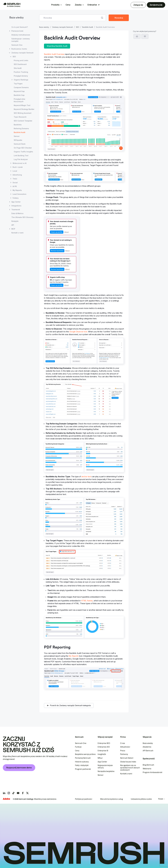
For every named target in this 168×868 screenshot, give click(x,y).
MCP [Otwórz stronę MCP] (13, 229)
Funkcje (78, 747)
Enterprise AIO (104, 747)
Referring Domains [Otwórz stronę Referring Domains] (21, 128)
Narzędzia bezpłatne (106, 771)
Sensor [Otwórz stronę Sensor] (17, 136)
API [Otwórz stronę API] (13, 225)
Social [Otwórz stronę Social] (15, 183)
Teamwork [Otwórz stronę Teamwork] (16, 210)
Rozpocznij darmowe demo (19, 768)
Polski (161, 799)
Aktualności (125, 747)
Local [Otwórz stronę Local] (15, 171)
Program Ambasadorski (152, 772)
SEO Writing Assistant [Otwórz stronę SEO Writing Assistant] (23, 113)
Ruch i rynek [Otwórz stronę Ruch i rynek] (18, 167)
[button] (145, 36)
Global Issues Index (128, 762)
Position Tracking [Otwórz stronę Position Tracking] (21, 72)
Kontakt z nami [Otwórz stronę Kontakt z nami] (17, 233)
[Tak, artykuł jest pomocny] (137, 36)
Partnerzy (124, 754)
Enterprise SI (103, 751)
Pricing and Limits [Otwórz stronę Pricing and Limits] (21, 60)
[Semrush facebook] (23, 793)
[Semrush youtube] (18, 793)
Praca (123, 751)
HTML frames (87, 601)
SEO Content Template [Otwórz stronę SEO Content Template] (23, 121)
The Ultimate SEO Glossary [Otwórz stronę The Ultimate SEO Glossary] (22, 217)
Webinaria (147, 769)
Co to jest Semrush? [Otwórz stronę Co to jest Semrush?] (20, 27)
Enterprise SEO (104, 743)
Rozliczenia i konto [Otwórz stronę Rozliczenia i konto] (19, 49)
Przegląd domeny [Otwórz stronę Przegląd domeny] (21, 76)
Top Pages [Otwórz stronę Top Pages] (18, 84)
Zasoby (78, 5)
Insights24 (102, 754)
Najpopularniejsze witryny (105, 767)
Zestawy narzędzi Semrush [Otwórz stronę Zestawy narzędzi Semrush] (22, 53)
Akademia (147, 747)
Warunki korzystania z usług (111, 799)
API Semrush (148, 751)
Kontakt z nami (126, 774)
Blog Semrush (148, 765)
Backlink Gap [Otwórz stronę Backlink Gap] (19, 95)
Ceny (68, 5)
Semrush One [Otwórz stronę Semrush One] (17, 45)
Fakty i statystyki (82, 765)
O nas (123, 743)
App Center (102, 762)
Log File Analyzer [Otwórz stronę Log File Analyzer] (21, 159)
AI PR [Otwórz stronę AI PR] (15, 186)
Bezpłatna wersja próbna (85, 754)
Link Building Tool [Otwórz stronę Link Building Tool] (21, 156)
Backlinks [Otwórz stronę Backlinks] (18, 125)
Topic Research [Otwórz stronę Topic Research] (20, 117)
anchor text (86, 477)
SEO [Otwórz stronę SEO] (14, 57)
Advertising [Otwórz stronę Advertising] (17, 175)
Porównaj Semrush (83, 758)
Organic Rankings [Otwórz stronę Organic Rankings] (21, 80)
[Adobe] (6, 799)
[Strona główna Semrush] (12, 5)
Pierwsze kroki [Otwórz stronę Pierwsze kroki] (17, 31)
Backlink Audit (88, 27)
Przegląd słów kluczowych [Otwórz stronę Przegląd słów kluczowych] (19, 100)
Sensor (101, 775)
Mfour (100, 758)
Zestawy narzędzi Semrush (63, 27)
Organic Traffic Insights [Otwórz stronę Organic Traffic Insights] (23, 152)
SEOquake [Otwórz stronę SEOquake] (18, 140)
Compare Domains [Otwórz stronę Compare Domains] (21, 87)
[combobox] (70, 18)
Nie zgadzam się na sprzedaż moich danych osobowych (130, 768)
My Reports (74, 656)
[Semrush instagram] (9, 793)
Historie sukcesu (82, 762)
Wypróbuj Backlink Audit (57, 46)
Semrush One (81, 743)
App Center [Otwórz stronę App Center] (16, 202)
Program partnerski (83, 769)
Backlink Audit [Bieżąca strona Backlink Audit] (20, 132)
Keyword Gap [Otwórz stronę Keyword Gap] (19, 91)
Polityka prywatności (84, 799)
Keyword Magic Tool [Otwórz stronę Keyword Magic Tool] (22, 105)
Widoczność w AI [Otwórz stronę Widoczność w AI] (20, 163)
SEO (78, 27)
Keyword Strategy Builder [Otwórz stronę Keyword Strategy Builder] (24, 109)
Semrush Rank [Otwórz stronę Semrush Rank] (20, 144)
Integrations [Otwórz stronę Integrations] (16, 206)
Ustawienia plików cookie (141, 799)
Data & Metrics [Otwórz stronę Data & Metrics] (17, 213)
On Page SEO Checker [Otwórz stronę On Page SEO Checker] (23, 148)
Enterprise (92, 5)
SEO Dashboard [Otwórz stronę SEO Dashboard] (20, 64)
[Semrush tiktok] (13, 793)
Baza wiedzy (16, 18)
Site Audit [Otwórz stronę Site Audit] (18, 68)
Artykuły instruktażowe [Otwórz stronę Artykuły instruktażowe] (21, 35)
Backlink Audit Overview (54, 54)
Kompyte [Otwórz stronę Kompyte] (15, 221)
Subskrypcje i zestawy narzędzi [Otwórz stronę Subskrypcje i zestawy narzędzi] (21, 40)
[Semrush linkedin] (4, 793)
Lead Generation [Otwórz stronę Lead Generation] (19, 194)
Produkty (55, 5)
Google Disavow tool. (78, 332)
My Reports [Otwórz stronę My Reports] (17, 190)
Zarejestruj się (156, 5)
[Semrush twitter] (27, 793)
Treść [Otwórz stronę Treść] (15, 179)
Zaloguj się (138, 5)
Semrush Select (127, 758)
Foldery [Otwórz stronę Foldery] (16, 198)
